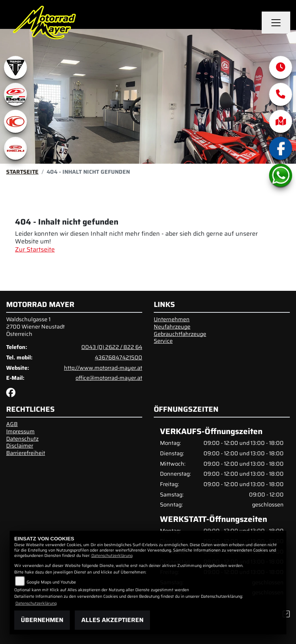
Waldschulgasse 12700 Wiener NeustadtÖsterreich (35, 326)
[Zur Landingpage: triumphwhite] (15, 67)
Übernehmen (42, 620)
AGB (12, 424)
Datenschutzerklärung (112, 556)
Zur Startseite (35, 249)
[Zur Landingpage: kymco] (15, 121)
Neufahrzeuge (172, 327)
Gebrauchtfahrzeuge (180, 334)
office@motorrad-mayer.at (109, 378)
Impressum (20, 431)
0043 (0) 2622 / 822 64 (112, 347)
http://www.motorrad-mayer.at (103, 368)
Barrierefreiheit (26, 453)
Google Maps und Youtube (51, 582)
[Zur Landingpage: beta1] (15, 94)
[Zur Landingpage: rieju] (15, 148)
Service (163, 341)
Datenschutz (22, 439)
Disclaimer (20, 446)
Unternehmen (172, 319)
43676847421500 (119, 357)
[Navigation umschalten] (276, 23)
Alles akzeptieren (112, 620)
